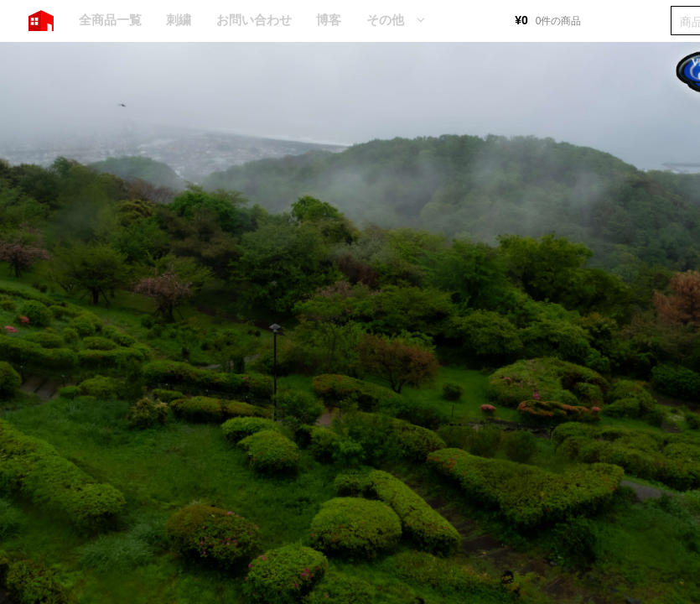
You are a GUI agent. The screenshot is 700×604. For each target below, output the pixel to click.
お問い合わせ (254, 20)
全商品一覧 (110, 20)
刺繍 (179, 20)
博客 (329, 20)
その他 (385, 20)
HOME (41, 21)
